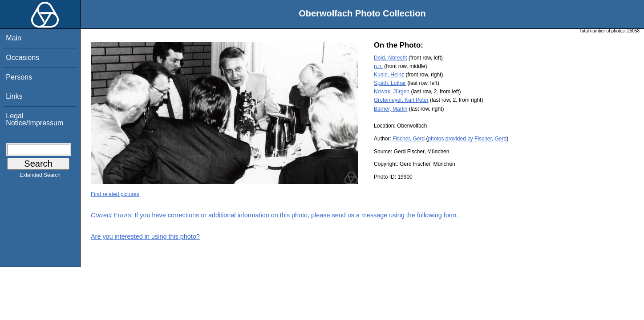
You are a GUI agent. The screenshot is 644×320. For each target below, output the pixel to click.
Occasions (22, 58)
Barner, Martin (391, 109)
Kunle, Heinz (389, 75)
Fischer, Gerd (409, 139)
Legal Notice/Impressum (34, 119)
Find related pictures (115, 194)
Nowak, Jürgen (392, 92)
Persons (19, 77)
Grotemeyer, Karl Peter (401, 100)
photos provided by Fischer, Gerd (467, 139)
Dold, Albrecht (391, 58)
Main (14, 38)
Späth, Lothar (390, 83)
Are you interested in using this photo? (145, 236)
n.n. (378, 66)
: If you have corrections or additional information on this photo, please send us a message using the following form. (275, 215)
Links (14, 96)
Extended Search (40, 177)
